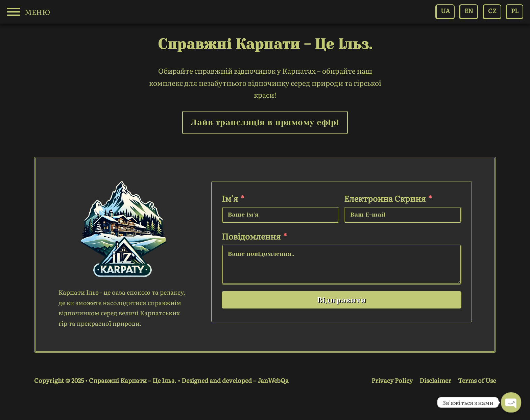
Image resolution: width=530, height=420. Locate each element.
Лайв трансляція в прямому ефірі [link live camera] (265, 122)
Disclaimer (435, 380)
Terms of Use (477, 380)
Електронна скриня (385, 198)
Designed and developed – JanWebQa (235, 380)
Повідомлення (251, 236)
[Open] (14, 12)
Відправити (342, 300)
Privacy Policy (392, 380)
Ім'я (230, 198)
